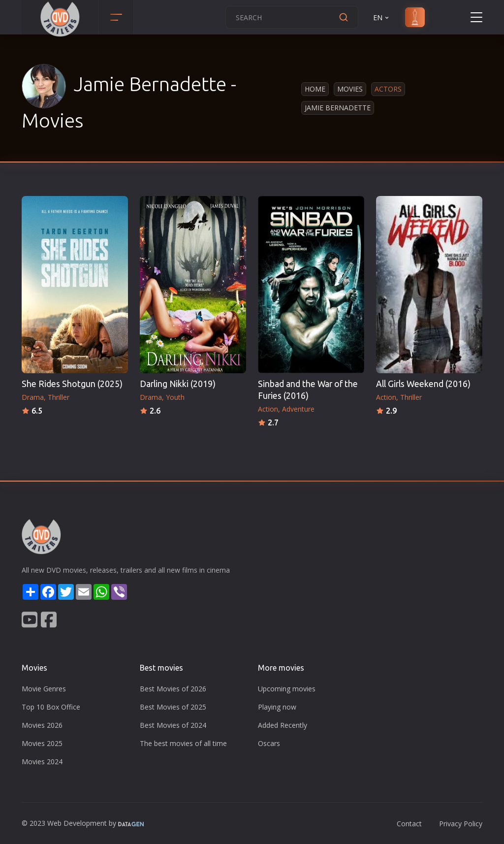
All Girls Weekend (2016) (423, 384)
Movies (350, 89)
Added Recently (283, 725)
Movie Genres (44, 689)
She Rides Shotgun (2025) (72, 384)
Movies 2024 (42, 762)
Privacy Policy (461, 824)
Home (315, 89)
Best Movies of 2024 (173, 725)
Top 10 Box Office (51, 707)
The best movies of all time (183, 743)
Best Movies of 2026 (173, 689)
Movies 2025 (42, 743)
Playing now (277, 707)
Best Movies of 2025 (173, 707)
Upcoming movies (287, 689)
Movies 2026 (42, 725)
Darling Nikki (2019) (178, 384)
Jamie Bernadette (338, 108)
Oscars (269, 743)
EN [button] (382, 17)
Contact (409, 824)
